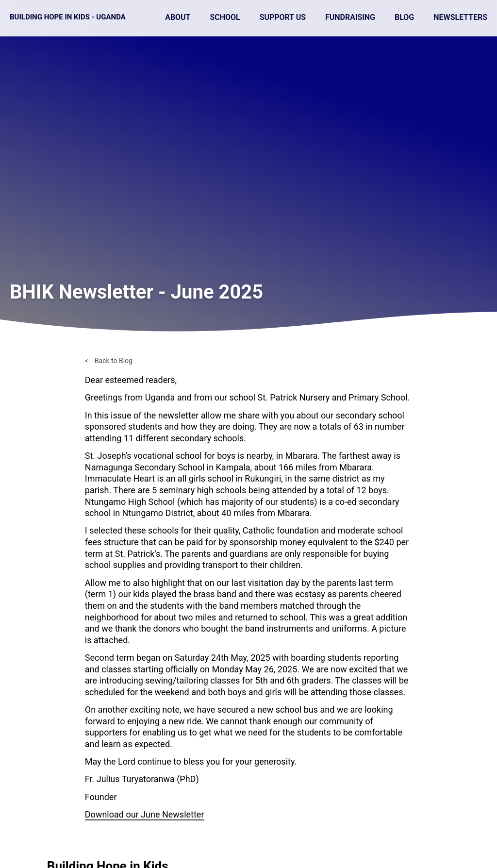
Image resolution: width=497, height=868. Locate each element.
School (225, 17)
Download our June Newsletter (145, 814)
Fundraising (350, 17)
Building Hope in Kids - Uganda (68, 17)
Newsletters (460, 17)
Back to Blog (114, 361)
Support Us (283, 17)
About (178, 17)
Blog (404, 17)
